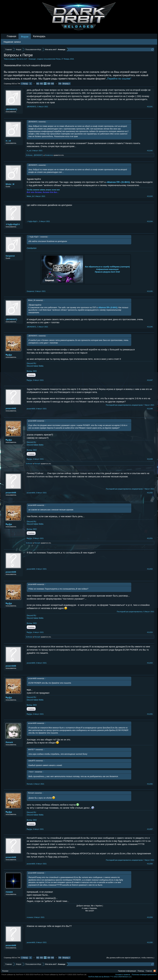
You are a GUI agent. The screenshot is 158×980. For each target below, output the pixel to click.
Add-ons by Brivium (110, 977)
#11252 (150, 569)
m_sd (8, 141)
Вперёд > (66, 84)
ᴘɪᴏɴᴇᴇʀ (9, 892)
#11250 (150, 493)
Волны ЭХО (32, 371)
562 (41, 84)
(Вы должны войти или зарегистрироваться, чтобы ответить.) (130, 958)
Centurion (32, 248)
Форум (25, 37)
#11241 (150, 107)
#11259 (150, 917)
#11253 (150, 632)
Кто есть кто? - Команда (26, 59)
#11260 (150, 942)
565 (52, 84)
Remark (37, 464)
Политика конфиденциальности (144, 975)
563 (45, 84)
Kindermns (49, 155)
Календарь (39, 36)
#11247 (150, 380)
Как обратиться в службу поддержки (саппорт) (107, 267)
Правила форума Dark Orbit (107, 272)
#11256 (150, 784)
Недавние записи (12, 42)
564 (49, 84)
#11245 (150, 291)
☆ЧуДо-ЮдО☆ (13, 224)
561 (38, 84)
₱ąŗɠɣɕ (9, 355)
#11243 (150, 196)
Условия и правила (123, 975)
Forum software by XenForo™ (66, 975)
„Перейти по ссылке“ (119, 79)
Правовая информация (127, 971)
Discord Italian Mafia (35, 366)
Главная (12, 36)
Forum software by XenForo (23, 975)
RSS (155, 971)
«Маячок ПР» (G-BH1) (118, 182)
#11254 (150, 663)
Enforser (29, 155)
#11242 (150, 151)
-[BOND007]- (12, 109)
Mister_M (10, 184)
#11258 (150, 864)
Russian (5, 971)
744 (60, 84)
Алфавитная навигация (107, 269)
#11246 (150, 327)
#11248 (150, 409)
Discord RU (31, 363)
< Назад (25, 84)
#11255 (150, 714)
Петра (58, 59)
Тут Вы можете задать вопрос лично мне (43, 190)
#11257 (150, 829)
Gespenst (10, 256)
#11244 (150, 221)
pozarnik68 (11, 408)
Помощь (141, 971)
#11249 (150, 459)
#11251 (150, 538)
